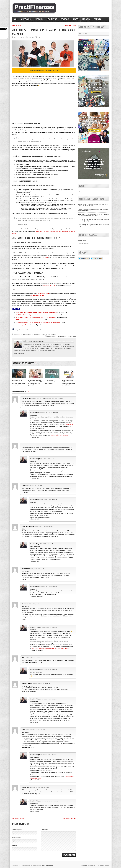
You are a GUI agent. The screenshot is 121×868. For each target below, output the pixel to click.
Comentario (44, 830)
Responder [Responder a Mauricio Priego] (56, 413)
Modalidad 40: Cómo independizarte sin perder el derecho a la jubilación (36, 315)
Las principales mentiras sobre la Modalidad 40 (50, 382)
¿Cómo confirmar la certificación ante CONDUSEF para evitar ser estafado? (68, 383)
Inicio (15, 19)
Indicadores (65, 19)
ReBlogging (86, 19)
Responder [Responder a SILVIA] (40, 604)
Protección (69, 336)
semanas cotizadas (51, 334)
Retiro (74, 336)
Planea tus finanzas (84, 244)
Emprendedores (62, 336)
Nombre (17, 830)
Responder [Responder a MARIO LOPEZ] (46, 569)
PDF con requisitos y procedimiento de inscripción (30, 320)
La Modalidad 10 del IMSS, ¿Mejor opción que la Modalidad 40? (93, 205)
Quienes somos (26, 19)
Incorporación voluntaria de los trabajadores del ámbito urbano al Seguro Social (38, 322)
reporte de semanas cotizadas (59, 436)
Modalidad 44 (30, 334)
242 (39, 37)
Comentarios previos (18, 819)
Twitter (16, 354)
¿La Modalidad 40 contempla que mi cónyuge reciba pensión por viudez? (19, 383)
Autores (76, 19)
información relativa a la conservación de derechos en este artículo (50, 649)
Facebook (21, 354)
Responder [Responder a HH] (38, 658)
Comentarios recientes (69, 819)
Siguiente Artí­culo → (70, 25)
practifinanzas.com (43, 294)
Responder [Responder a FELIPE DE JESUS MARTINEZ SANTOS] (60, 399)
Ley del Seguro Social (22, 325)
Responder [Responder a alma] (40, 486)
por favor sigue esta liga (37, 296)
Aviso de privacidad (48, 866)
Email (16, 838)
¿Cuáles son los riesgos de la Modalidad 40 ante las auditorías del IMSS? (37, 317)
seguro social (42, 334)
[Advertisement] (44, 106)
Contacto (97, 19)
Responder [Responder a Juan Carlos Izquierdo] (50, 526)
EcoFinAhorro (82, 240)
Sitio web (14, 846)
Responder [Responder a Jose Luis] (43, 730)
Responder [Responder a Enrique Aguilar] (47, 787)
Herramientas (52, 19)
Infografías (39, 19)
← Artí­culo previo (16, 25)
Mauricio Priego (70, 341)
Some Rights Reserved (20, 331)
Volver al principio (104, 866)
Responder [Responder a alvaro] (41, 445)
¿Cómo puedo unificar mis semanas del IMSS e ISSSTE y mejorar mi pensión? (36, 383)
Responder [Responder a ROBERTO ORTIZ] (47, 683)
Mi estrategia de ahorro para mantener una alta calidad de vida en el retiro (37, 312)
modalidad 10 (69, 425)
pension (36, 334)
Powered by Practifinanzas (88, 866)
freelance (23, 334)
